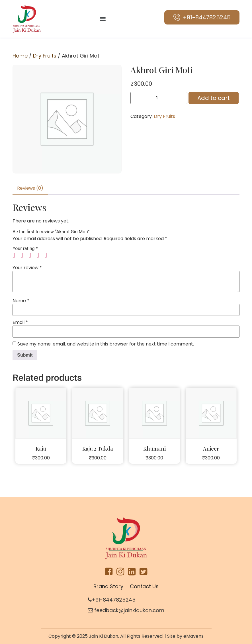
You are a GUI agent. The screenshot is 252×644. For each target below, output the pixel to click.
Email (20, 322)
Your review (27, 268)
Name (21, 301)
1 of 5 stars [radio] (16, 255)
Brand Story (108, 586)
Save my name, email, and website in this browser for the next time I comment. (106, 344)
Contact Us (144, 586)
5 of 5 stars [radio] (48, 255)
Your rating (25, 249)
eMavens (193, 636)
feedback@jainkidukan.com (126, 610)
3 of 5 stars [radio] (32, 255)
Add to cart (214, 98)
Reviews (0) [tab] (30, 188)
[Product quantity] (159, 98)
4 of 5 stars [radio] (40, 255)
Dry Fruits (45, 56)
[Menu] (103, 19)
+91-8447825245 (112, 600)
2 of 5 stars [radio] (24, 255)
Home (20, 56)
